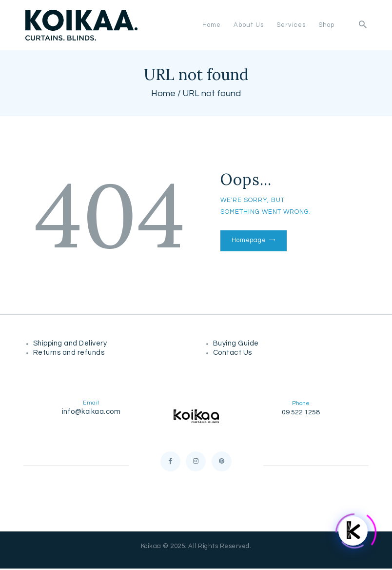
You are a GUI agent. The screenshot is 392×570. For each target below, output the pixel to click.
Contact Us (233, 353)
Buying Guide (237, 343)
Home (163, 93)
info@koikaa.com (91, 412)
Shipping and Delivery (72, 343)
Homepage (248, 240)
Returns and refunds (71, 353)
